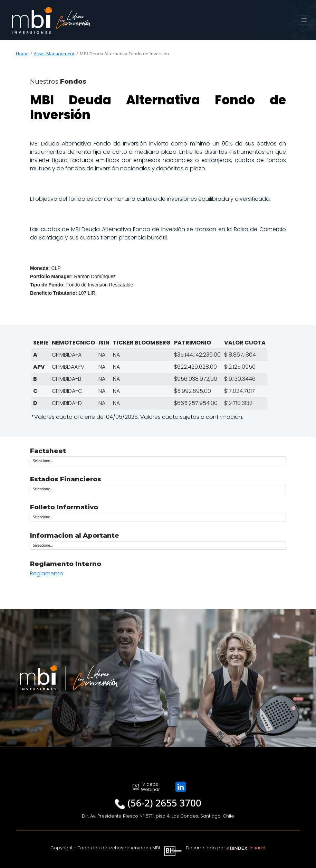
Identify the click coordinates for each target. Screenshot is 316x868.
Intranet (258, 848)
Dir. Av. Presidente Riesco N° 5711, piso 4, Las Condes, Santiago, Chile (158, 816)
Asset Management (54, 54)
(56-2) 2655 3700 (165, 803)
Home (22, 54)
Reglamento (47, 573)
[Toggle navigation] (304, 20)
